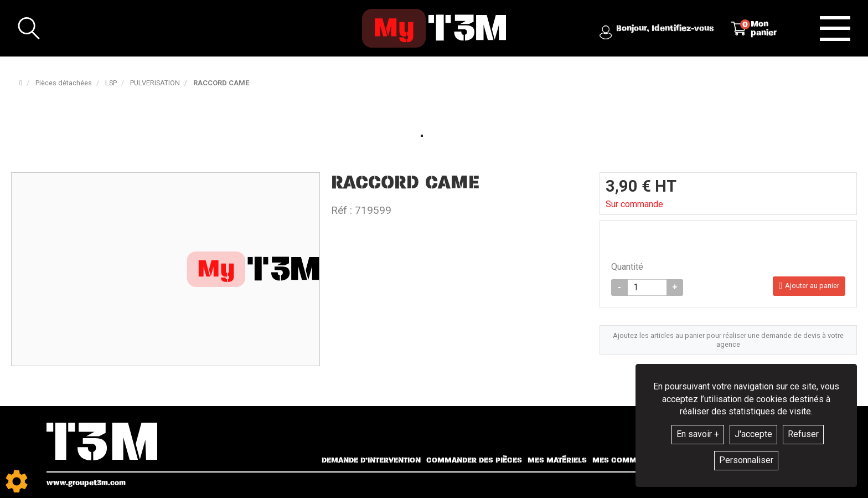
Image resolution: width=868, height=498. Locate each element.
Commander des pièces (474, 460)
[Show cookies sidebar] (17, 481)
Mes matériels (557, 460)
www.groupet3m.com (86, 483)
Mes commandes (627, 460)
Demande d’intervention (371, 460)
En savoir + (698, 434)
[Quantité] (647, 287)
